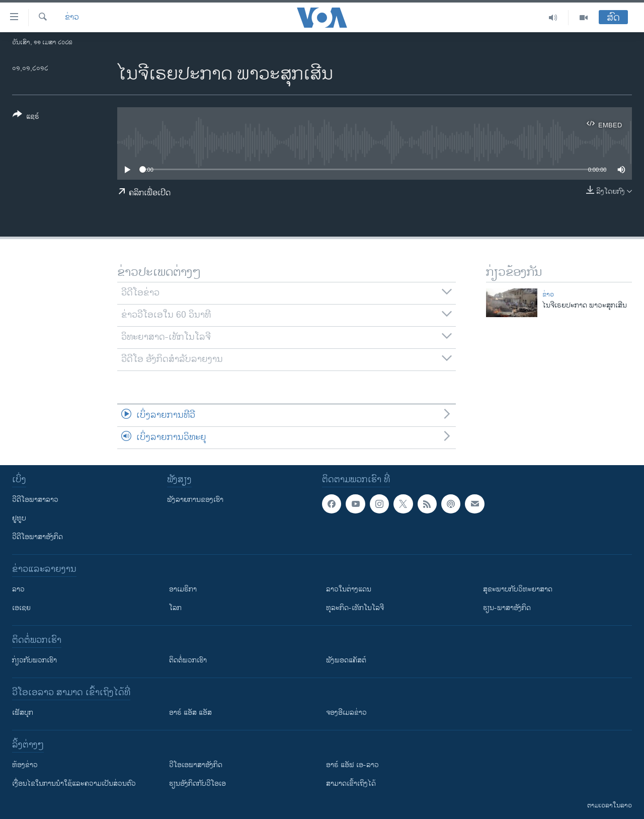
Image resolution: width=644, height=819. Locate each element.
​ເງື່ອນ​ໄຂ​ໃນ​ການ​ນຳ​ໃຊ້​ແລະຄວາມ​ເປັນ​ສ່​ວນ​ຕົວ (74, 784)
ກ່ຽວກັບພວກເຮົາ (34, 660)
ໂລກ (175, 608)
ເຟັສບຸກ (23, 713)
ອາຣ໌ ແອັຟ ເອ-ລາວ (352, 765)
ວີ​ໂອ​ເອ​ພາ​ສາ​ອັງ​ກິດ (196, 765)
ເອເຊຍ (21, 608)
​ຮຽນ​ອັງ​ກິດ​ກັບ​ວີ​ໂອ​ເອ (197, 784)
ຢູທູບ (19, 518)
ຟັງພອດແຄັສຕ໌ (346, 660)
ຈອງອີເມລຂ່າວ (346, 713)
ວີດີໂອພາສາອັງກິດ (37, 537)
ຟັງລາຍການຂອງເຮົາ (195, 500)
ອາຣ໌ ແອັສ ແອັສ (190, 713)
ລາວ (18, 589)
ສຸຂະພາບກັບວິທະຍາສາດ (518, 589)
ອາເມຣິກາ (183, 589)
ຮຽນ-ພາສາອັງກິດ (507, 608)
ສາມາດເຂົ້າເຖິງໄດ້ (351, 784)
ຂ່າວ (72, 18)
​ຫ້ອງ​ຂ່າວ (25, 765)
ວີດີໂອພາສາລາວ (35, 500)
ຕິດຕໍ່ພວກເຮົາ (188, 660)
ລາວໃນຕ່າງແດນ (349, 589)
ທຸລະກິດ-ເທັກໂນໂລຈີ (355, 608)
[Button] (26, 117)
